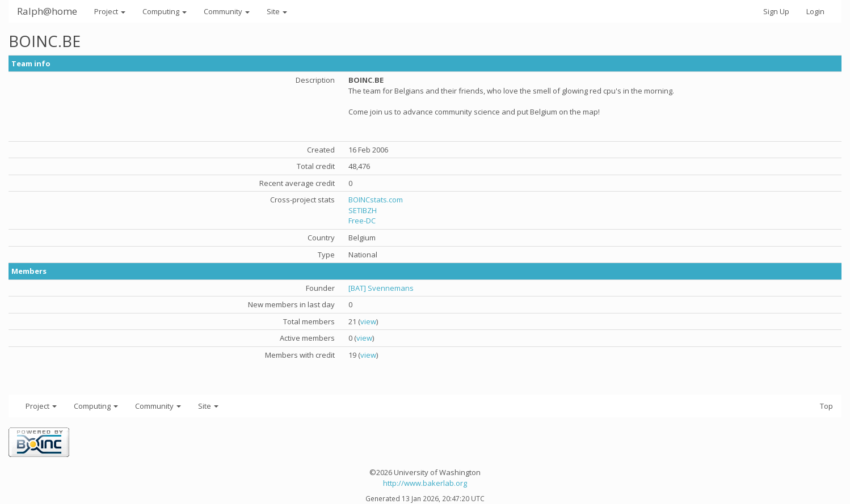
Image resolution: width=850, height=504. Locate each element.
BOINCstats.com (376, 200)
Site (277, 11)
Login (815, 11)
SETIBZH (363, 210)
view (368, 321)
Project (110, 11)
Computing (165, 11)
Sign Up (776, 11)
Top (826, 406)
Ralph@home (47, 11)
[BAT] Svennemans (381, 288)
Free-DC (362, 221)
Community (227, 11)
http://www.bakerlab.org (425, 483)
